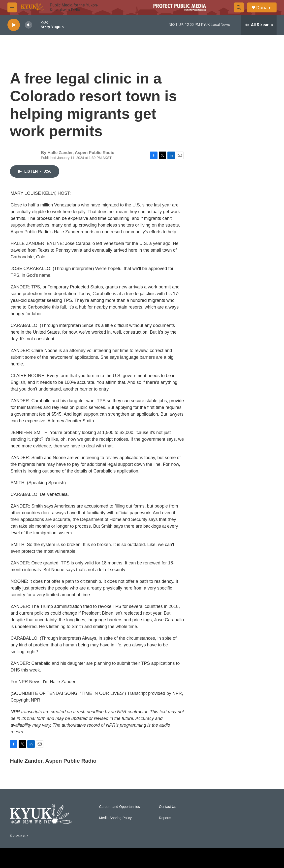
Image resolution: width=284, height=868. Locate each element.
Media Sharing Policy (116, 818)
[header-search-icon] (239, 7)
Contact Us (168, 807)
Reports (165, 818)
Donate (264, 8)
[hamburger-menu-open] (12, 7)
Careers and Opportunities (120, 807)
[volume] (29, 25)
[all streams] (259, 25)
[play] (14, 25)
